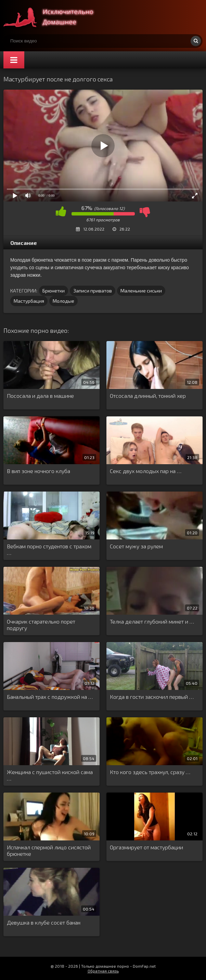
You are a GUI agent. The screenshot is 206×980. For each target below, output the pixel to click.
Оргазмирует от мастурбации (146, 847)
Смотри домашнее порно (55, 17)
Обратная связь (103, 971)
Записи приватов (93, 291)
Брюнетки (54, 291)
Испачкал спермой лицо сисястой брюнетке (49, 850)
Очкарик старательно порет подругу (41, 625)
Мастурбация (29, 301)
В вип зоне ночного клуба (38, 471)
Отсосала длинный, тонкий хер (148, 396)
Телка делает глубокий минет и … (152, 621)
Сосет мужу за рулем (136, 546)
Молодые (63, 301)
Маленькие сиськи (141, 291)
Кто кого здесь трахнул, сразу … (150, 772)
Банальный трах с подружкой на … (50, 697)
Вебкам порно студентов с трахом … (49, 549)
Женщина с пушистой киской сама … (50, 775)
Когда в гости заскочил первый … (152, 697)
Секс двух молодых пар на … (146, 471)
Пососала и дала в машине (40, 396)
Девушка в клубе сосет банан (44, 922)
